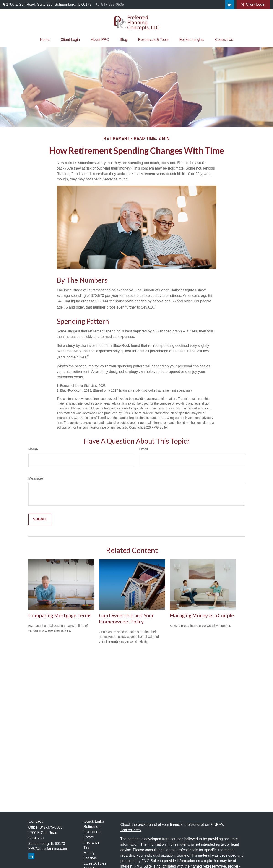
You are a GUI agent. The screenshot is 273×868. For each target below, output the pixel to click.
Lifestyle (90, 858)
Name (33, 449)
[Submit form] (40, 519)
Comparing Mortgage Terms (60, 615)
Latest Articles (95, 863)
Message (36, 478)
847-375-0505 (110, 4)
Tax (86, 848)
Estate (89, 837)
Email (143, 449)
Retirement (92, 827)
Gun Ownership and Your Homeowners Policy (126, 618)
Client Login (253, 5)
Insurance (91, 842)
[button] (45, 40)
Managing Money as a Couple (202, 615)
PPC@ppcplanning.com (48, 848)
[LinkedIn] (230, 5)
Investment (92, 832)
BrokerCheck (131, 830)
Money (89, 853)
